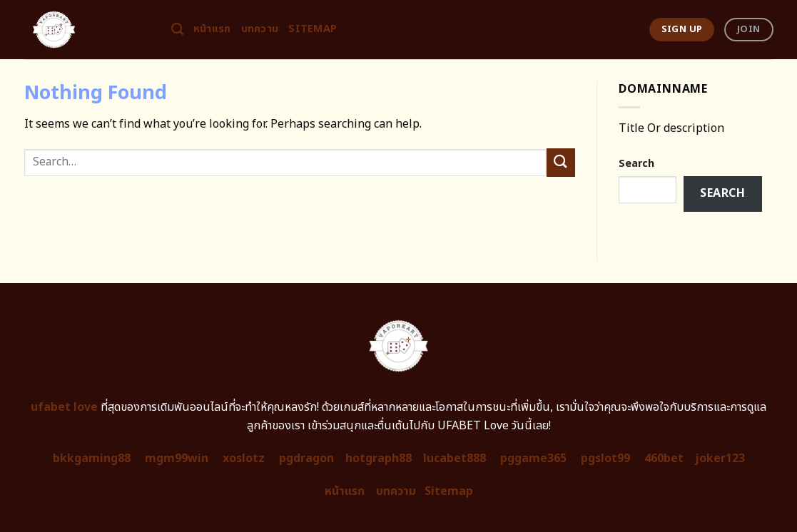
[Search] (177, 30)
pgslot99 (605, 459)
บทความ (260, 29)
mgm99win (177, 459)
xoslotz (244, 459)
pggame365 (533, 459)
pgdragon (306, 459)
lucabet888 (455, 459)
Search (636, 164)
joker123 (720, 459)
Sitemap (313, 29)
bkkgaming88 (92, 459)
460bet (664, 459)
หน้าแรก (212, 29)
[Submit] (561, 162)
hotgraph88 (379, 459)
